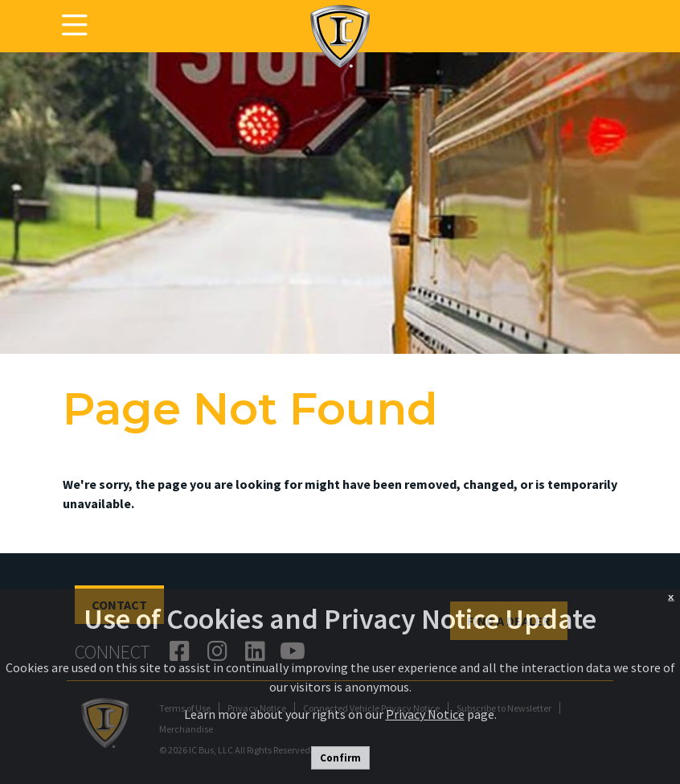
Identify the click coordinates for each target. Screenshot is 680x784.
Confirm (340, 758)
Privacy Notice (425, 714)
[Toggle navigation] (75, 26)
